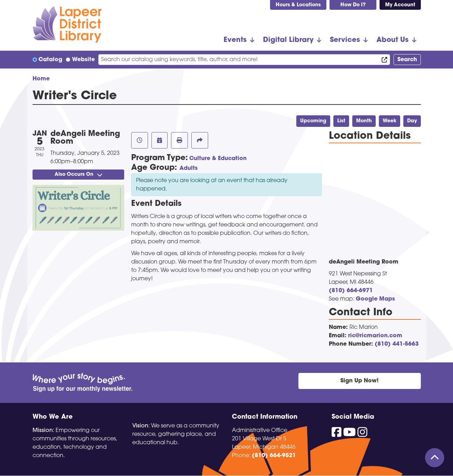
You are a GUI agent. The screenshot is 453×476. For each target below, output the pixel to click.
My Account (400, 5)
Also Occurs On (78, 175)
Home (41, 79)
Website (83, 60)
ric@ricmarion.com (375, 336)
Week (390, 121)
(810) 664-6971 (351, 291)
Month (364, 121)
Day (412, 121)
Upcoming (313, 121)
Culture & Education (218, 159)
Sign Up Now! (359, 381)
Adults (189, 168)
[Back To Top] (435, 458)
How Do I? (353, 5)
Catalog (50, 60)
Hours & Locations (298, 5)
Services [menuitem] (345, 40)
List (341, 121)
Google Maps (375, 299)
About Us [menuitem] (392, 40)
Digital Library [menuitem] (288, 40)
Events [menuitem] (235, 40)
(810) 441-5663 (397, 344)
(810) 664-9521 (274, 456)
